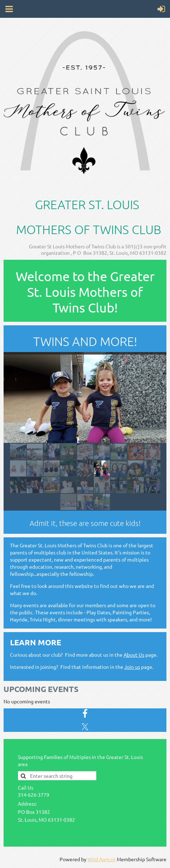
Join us (132, 667)
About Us (134, 655)
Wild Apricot (102, 859)
